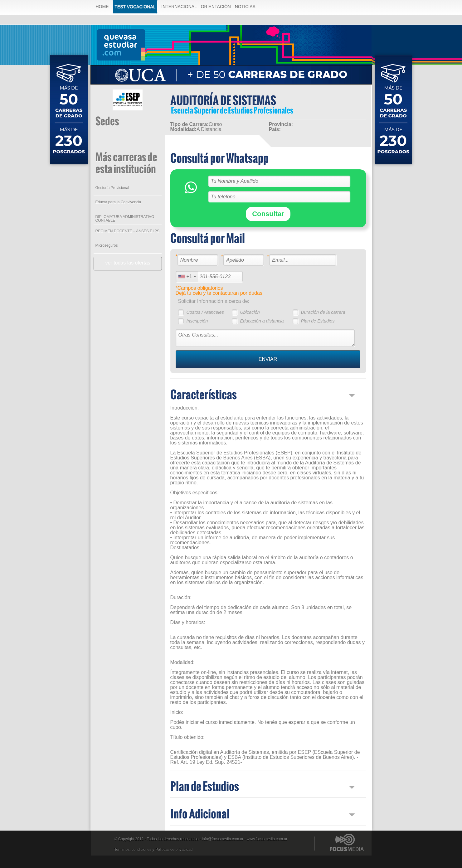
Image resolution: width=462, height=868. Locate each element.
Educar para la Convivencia (118, 202)
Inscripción (197, 321)
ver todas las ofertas (128, 263)
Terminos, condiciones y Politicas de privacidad (154, 850)
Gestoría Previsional (112, 188)
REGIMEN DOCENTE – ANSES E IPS (127, 231)
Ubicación (250, 312)
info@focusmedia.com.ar (223, 839)
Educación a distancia (262, 321)
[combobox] (187, 276)
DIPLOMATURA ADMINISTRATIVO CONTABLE (125, 219)
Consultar (268, 214)
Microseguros (107, 245)
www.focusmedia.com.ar (267, 839)
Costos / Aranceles (205, 312)
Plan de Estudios (318, 321)
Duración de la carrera (323, 312)
